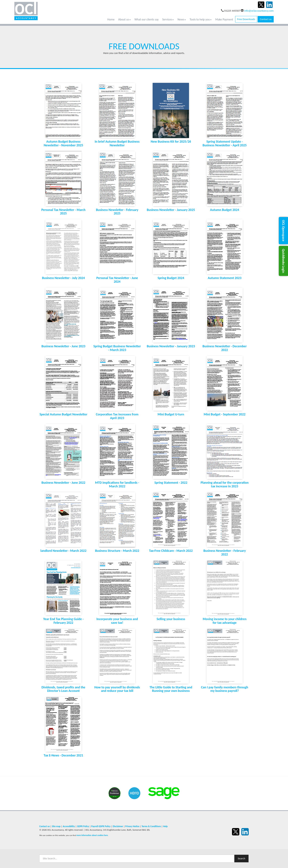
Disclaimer (118, 826)
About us (125, 19)
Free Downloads (246, 19)
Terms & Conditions (151, 826)
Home (111, 19)
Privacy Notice (132, 826)
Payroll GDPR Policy (101, 826)
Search (241, 858)
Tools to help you (201, 19)
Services (168, 19)
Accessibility (69, 826)
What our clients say (147, 19)
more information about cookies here (92, 835)
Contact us (266, 19)
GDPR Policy (83, 826)
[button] (283, 231)
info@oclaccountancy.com (259, 11)
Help (165, 826)
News (182, 19)
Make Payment (224, 19)
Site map (56, 826)
